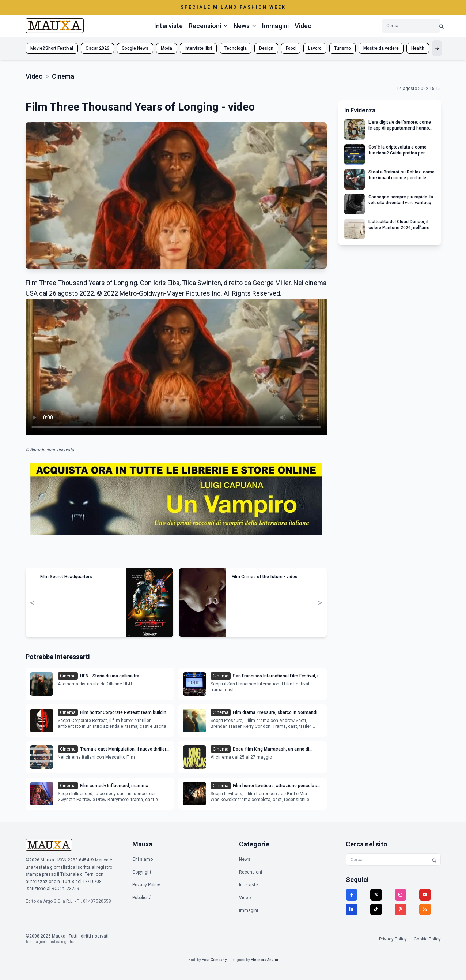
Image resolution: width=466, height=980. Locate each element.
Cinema (63, 76)
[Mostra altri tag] (437, 48)
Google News (135, 48)
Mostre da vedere (381, 48)
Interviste (168, 26)
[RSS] (425, 909)
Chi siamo (143, 859)
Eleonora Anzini (264, 960)
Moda (166, 48)
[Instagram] (401, 895)
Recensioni (251, 872)
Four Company (214, 960)
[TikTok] (376, 909)
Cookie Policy (427, 939)
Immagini (275, 26)
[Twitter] (376, 895)
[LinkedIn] (352, 909)
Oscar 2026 (97, 48)
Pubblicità (142, 898)
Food (291, 48)
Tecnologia (236, 48)
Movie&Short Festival (52, 48)
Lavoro (315, 48)
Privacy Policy (146, 885)
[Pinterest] (401, 909)
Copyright (142, 872)
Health (418, 48)
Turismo (342, 48)
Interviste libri (198, 48)
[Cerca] (442, 26)
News (245, 859)
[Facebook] (352, 895)
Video (303, 26)
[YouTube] (425, 895)
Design (266, 48)
